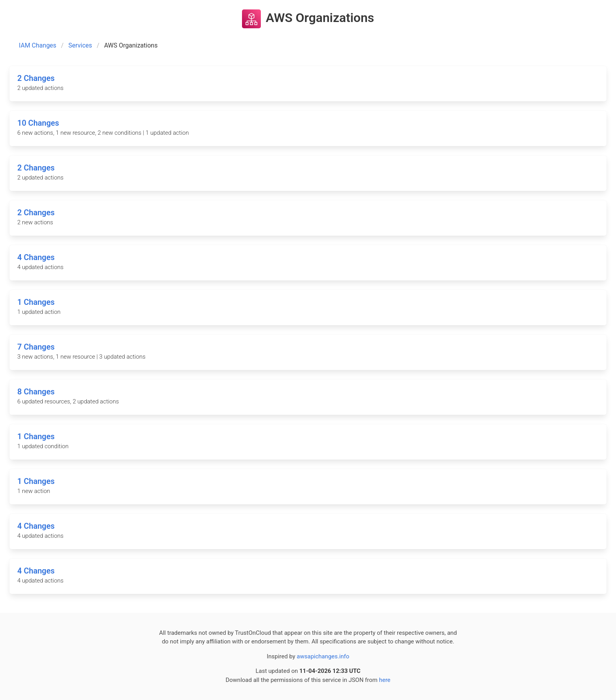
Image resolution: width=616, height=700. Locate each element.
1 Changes (36, 302)
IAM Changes (38, 45)
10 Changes (38, 123)
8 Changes (36, 392)
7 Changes (36, 347)
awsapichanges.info (323, 656)
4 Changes (36, 257)
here (385, 680)
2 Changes (36, 78)
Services (80, 45)
